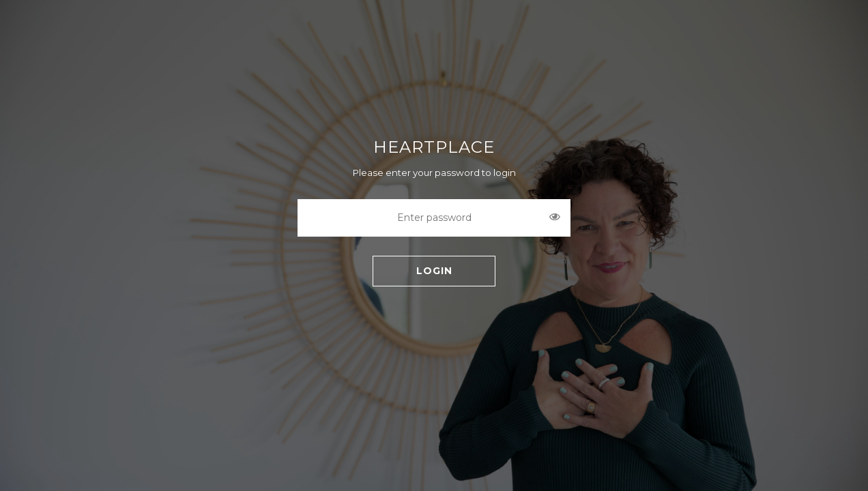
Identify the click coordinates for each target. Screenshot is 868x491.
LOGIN (434, 271)
